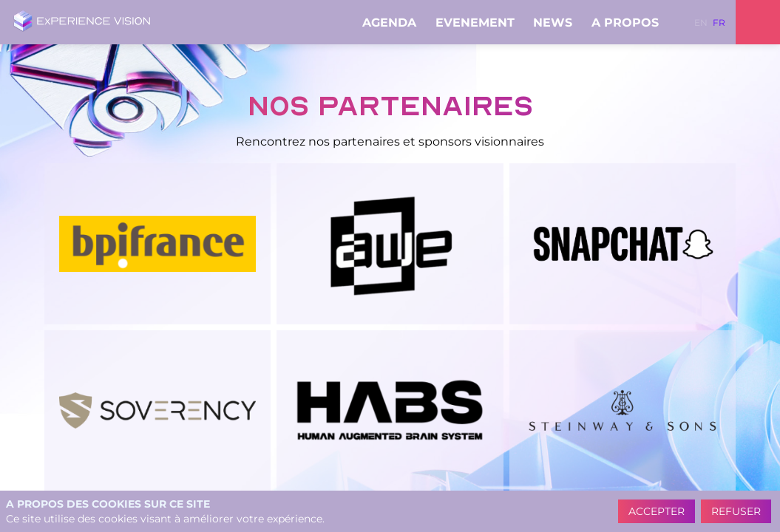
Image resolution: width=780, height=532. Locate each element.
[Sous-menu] (423, 23)
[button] (701, 22)
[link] (393, 22)
